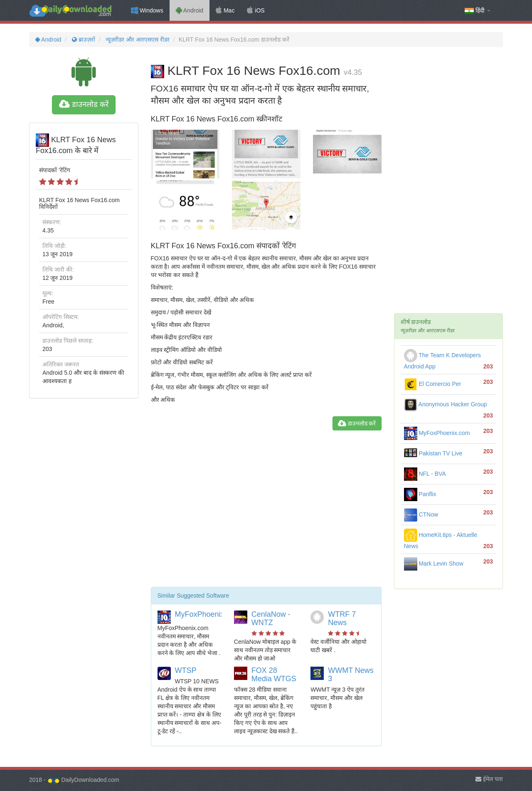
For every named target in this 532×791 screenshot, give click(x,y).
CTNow (421, 514)
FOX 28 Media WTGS (274, 675)
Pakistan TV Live (433, 453)
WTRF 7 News (342, 618)
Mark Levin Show (434, 564)
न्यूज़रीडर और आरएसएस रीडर (137, 40)
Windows (147, 10)
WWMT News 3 (351, 675)
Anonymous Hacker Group (446, 404)
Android (190, 10)
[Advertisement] (266, 512)
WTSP (186, 670)
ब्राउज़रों (83, 40)
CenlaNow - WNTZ (271, 618)
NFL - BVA (425, 474)
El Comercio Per (433, 384)
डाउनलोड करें (84, 104)
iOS (256, 10)
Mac (225, 10)
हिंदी (478, 11)
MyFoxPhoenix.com (208, 614)
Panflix (420, 494)
